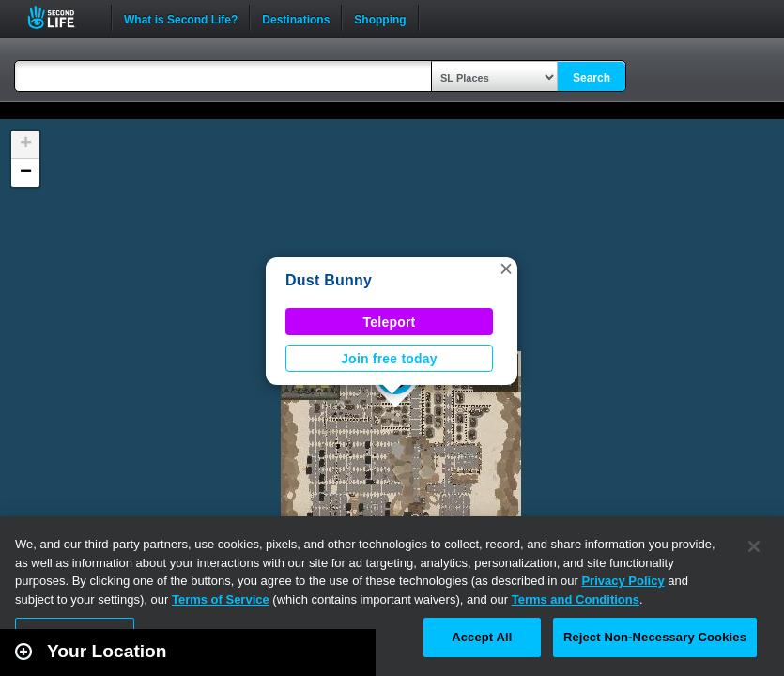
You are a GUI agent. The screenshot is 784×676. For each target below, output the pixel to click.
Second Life (61, 17)
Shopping (380, 18)
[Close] (754, 546)
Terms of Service (221, 599)
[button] (506, 269)
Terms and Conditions (576, 599)
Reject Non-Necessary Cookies (655, 637)
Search (592, 78)
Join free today (389, 359)
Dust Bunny (329, 280)
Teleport (390, 322)
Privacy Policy (623, 581)
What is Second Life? (181, 18)
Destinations (296, 18)
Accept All (482, 637)
